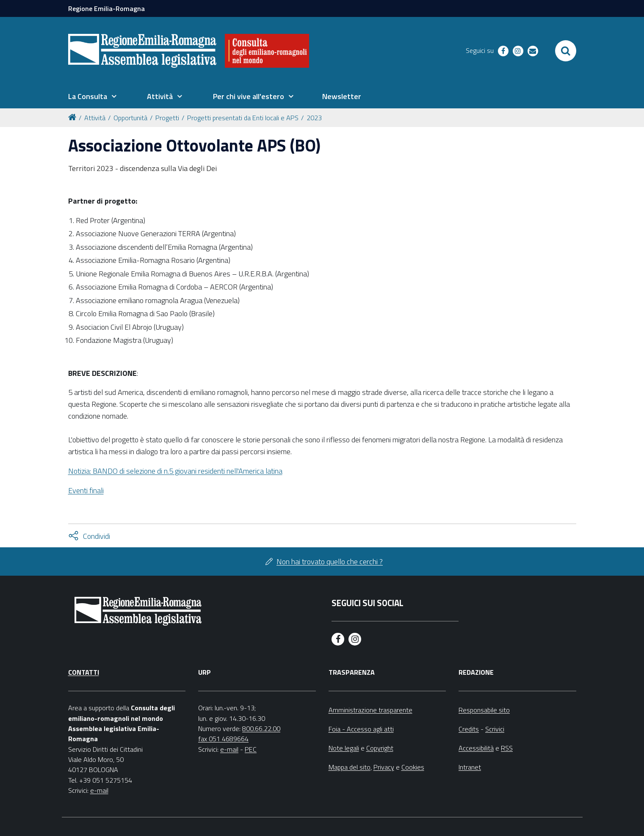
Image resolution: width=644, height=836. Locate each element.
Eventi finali (86, 490)
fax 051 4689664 (223, 739)
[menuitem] (92, 97)
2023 (314, 118)
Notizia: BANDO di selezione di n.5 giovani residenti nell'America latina (175, 471)
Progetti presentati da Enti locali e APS (243, 118)
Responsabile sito (484, 710)
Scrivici (495, 729)
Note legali (344, 748)
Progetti (167, 118)
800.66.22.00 (261, 728)
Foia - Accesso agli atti (361, 729)
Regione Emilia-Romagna (106, 8)
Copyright (380, 748)
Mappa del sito (350, 767)
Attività (95, 118)
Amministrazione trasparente (370, 710)
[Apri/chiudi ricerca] (566, 51)
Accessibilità (476, 748)
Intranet (470, 767)
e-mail (99, 790)
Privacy (384, 767)
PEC (251, 749)
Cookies (413, 767)
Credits (469, 729)
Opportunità (130, 118)
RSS (507, 748)
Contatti (84, 672)
